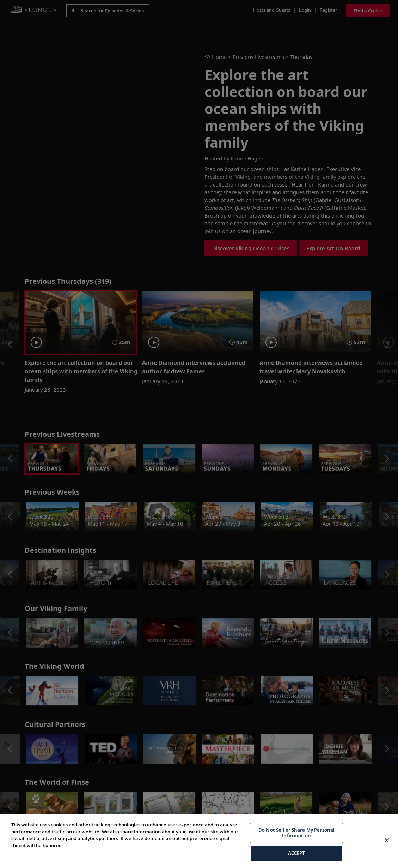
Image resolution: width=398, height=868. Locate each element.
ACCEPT (297, 853)
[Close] (387, 841)
